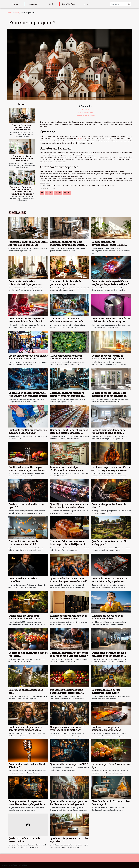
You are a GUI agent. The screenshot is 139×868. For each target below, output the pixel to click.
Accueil (10, 13)
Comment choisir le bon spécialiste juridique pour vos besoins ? (25, 284)
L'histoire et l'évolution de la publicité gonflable (107, 617)
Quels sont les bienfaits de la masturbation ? (24, 840)
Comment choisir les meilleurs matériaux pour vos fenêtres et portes (109, 396)
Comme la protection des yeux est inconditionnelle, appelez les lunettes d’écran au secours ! (110, 582)
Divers (86, 4)
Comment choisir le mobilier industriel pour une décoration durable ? (67, 245)
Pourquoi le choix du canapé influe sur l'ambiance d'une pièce (22, 127)
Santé (51, 4)
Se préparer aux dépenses (85, 115)
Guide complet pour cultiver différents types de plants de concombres (66, 359)
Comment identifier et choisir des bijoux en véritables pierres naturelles (69, 433)
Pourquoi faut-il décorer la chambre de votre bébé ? (23, 543)
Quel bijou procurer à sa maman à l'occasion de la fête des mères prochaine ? (69, 507)
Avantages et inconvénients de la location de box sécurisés (69, 617)
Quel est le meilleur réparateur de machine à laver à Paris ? (28, 431)
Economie (16, 4)
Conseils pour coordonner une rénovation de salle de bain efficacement (109, 433)
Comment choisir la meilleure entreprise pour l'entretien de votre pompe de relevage (67, 396)
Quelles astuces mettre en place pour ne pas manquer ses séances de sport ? (27, 470)
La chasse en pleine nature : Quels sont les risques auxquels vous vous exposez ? (111, 470)
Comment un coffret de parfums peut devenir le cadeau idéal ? (27, 320)
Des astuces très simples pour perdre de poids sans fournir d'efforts (66, 693)
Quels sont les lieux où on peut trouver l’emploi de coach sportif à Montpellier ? (69, 582)
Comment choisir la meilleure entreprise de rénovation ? (22, 158)
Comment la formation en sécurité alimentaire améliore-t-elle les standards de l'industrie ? (22, 191)
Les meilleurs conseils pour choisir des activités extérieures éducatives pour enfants (28, 359)
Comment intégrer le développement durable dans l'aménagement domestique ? (108, 245)
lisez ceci (81, 139)
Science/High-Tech (68, 4)
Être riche (85, 110)
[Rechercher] (121, 4)
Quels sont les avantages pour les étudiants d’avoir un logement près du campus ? (68, 804)
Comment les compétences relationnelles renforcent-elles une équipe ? (67, 322)
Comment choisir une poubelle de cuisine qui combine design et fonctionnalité (111, 322)
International (33, 4)
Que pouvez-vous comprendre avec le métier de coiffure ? (67, 729)
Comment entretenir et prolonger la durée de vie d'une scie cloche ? (69, 654)
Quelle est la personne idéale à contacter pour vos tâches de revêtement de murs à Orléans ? (109, 656)
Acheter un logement (85, 112)
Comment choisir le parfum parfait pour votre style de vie (108, 357)
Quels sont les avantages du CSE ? (69, 764)
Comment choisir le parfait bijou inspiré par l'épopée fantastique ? (110, 283)
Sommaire (87, 106)
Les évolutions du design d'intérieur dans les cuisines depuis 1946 (66, 470)
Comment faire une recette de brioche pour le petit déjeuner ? (68, 543)
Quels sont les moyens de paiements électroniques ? (106, 729)
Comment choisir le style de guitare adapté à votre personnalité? (66, 284)
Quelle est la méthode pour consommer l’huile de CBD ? (24, 617)
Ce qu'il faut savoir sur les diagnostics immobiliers (106, 691)
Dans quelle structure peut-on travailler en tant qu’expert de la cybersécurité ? (27, 804)
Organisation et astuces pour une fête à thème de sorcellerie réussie (28, 394)
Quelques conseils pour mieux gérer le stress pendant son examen (25, 730)
